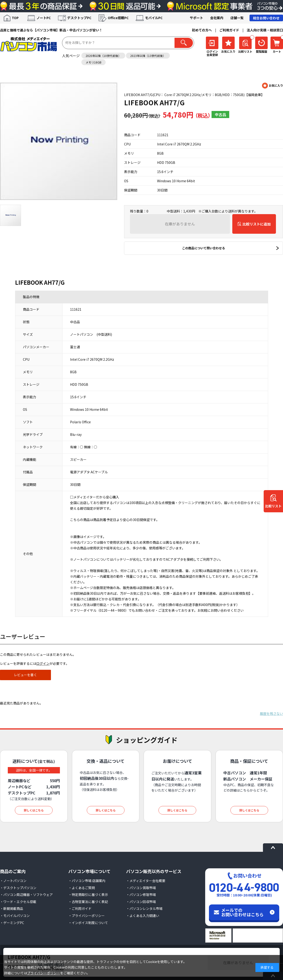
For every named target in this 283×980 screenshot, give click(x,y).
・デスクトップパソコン (18, 888)
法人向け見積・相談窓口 (265, 30)
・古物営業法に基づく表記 (88, 902)
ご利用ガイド (229, 30)
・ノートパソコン (13, 881)
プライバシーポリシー (44, 973)
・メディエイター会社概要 (146, 881)
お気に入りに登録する (273, 86)
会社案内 (217, 18)
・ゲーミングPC (12, 923)
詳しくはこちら (34, 810)
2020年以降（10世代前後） (103, 56)
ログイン (43, 663)
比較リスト (273, 506)
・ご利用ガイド (80, 908)
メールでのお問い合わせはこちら (242, 912)
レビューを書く (25, 675)
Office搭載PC (118, 18)
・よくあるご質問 (82, 888)
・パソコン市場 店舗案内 (87, 881)
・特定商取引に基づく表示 (88, 895)
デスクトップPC (79, 18)
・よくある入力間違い (143, 916)
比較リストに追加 (257, 224)
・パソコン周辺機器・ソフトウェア (26, 895)
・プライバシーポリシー (87, 916)
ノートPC (44, 18)
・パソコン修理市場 (141, 895)
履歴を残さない (271, 713)
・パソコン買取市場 (141, 888)
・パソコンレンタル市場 (144, 908)
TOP (15, 18)
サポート (196, 18)
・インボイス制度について (88, 923)
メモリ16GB (94, 62)
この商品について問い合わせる (204, 248)
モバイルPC (154, 18)
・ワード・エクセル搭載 (18, 902)
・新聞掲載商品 (12, 908)
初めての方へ (202, 30)
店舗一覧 (237, 18)
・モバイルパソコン (15, 916)
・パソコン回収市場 (141, 902)
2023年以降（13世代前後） (148, 56)
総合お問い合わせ (266, 18)
